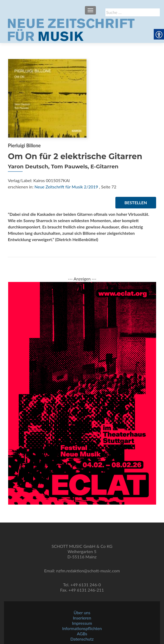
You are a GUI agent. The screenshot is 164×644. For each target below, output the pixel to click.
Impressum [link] (82, 623)
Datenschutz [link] (82, 639)
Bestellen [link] (136, 203)
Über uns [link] (82, 613)
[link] (71, 29)
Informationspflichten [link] (82, 628)
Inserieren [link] (82, 618)
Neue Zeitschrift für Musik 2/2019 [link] (66, 187)
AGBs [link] (82, 634)
